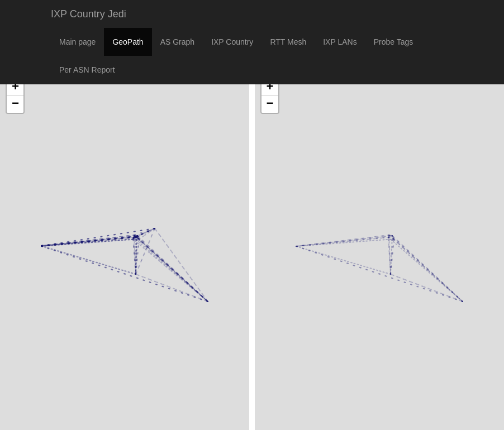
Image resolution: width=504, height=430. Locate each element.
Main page (77, 42)
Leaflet (12, 407)
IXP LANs (340, 42)
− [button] (15, 104)
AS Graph (177, 42)
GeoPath (128, 42)
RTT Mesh (288, 42)
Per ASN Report (87, 70)
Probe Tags (394, 42)
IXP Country (232, 42)
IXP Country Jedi (89, 14)
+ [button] (15, 88)
